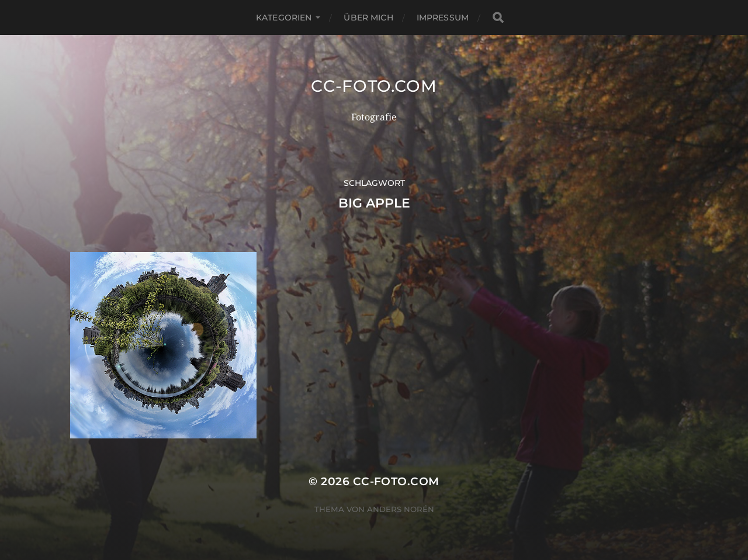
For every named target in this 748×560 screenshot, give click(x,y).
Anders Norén (401, 509)
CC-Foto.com (374, 86)
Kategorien (284, 18)
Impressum (443, 18)
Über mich (368, 18)
